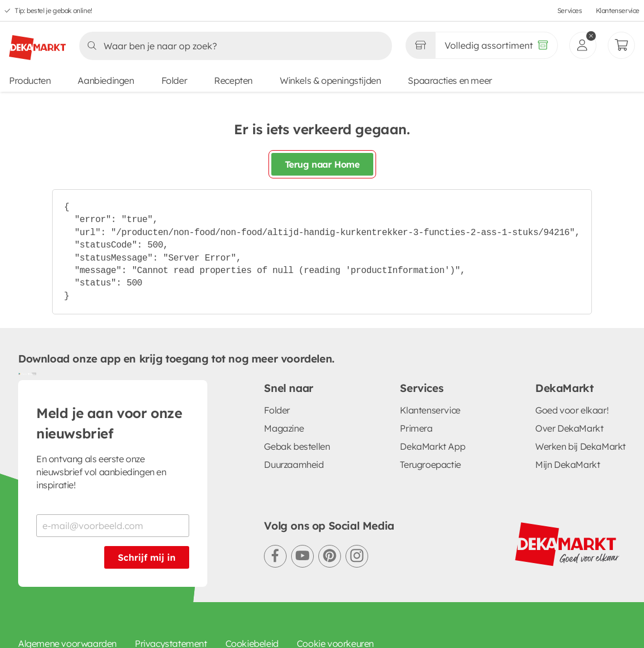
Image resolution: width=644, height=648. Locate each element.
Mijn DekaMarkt (568, 464)
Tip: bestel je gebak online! (54, 10)
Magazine (284, 428)
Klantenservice (618, 10)
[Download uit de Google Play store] (23, 373)
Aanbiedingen (106, 80)
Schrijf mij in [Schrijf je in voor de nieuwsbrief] (147, 557)
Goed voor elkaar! (572, 410)
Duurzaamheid (294, 464)
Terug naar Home (322, 164)
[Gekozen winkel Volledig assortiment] (420, 45)
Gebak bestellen (297, 446)
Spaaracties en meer (450, 80)
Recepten (233, 80)
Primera (416, 428)
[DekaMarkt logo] (37, 43)
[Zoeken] (232, 46)
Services (570, 10)
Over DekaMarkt (569, 428)
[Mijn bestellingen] (621, 45)
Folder (174, 80)
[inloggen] (583, 45)
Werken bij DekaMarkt (581, 446)
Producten (30, 80)
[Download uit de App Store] (32, 373)
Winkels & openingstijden (330, 80)
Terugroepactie (430, 464)
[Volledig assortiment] (496, 45)
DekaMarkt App (432, 446)
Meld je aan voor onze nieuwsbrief (109, 423)
